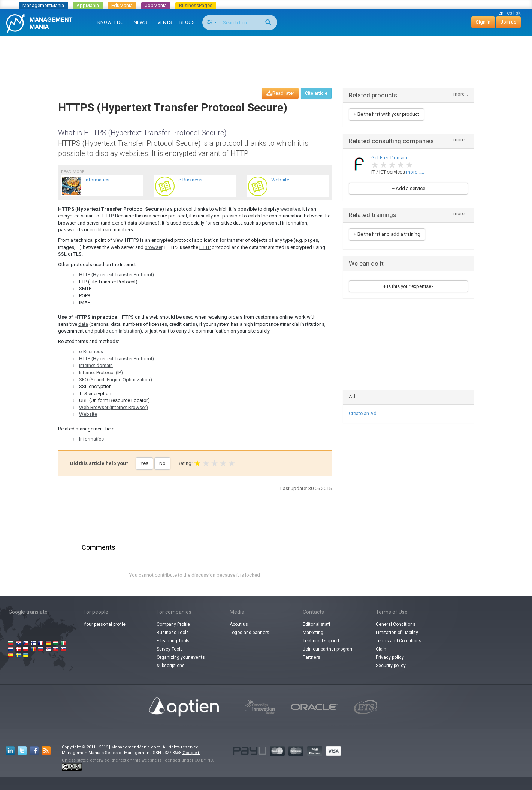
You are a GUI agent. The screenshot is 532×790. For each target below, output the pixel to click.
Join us (508, 22)
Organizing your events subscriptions (181, 661)
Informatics (91, 439)
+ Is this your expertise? (409, 286)
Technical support (321, 641)
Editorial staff (317, 624)
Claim (382, 649)
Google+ (191, 753)
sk (518, 13)
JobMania (156, 5)
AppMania (88, 5)
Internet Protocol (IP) (101, 373)
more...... (415, 172)
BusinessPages (196, 5)
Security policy (391, 666)
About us (239, 624)
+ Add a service (409, 188)
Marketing (313, 633)
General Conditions (396, 624)
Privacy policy (390, 657)
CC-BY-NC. (204, 760)
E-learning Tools (173, 641)
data (83, 324)
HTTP (108, 216)
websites (290, 209)
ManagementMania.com (136, 747)
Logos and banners (250, 633)
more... (461, 94)
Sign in (483, 22)
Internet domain (96, 365)
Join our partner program (328, 649)
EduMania (122, 5)
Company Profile (173, 624)
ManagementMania (43, 5)
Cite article (316, 93)
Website (88, 414)
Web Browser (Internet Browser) (114, 407)
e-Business (91, 352)
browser (153, 247)
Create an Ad (363, 413)
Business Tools (173, 633)
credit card (101, 230)
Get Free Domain (389, 158)
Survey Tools (170, 649)
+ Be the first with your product (386, 114)
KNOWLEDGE (112, 22)
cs (510, 13)
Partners (312, 657)
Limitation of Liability (397, 633)
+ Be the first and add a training (387, 234)
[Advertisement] (266, 55)
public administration (117, 331)
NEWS (140, 22)
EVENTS (163, 22)
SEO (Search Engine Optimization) (116, 380)
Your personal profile (105, 624)
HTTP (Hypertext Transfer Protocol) (117, 275)
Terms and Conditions (399, 641)
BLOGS (187, 22)
